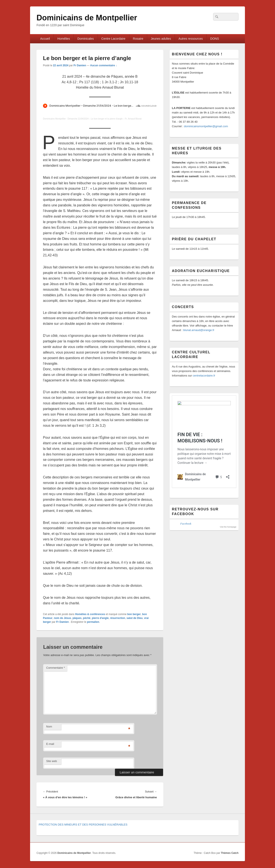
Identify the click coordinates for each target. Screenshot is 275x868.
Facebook (186, 524)
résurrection (118, 618)
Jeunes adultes (161, 39)
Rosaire (138, 39)
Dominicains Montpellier (54, 119)
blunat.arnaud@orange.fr (199, 330)
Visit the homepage (228, 527)
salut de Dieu (135, 618)
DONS (215, 39)
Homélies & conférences (90, 614)
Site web (52, 761)
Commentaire (56, 668)
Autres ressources (191, 39)
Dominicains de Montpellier (87, 18)
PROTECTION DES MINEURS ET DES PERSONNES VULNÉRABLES (83, 825)
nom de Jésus (63, 618)
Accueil (45, 39)
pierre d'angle (100, 618)
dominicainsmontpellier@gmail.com (206, 126)
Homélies (64, 39)
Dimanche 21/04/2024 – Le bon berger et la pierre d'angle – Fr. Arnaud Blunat (105, 119)
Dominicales (86, 39)
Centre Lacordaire (113, 39)
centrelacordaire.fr (204, 376)
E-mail (50, 744)
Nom (49, 727)
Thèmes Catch (230, 853)
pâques (77, 618)
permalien (93, 622)
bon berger (134, 614)
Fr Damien (80, 65)
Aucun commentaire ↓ (104, 65)
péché (87, 618)
